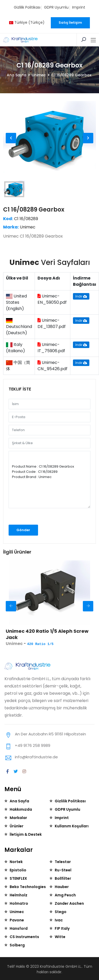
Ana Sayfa (17, 75)
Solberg (17, 945)
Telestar (63, 862)
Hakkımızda (21, 809)
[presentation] (36, 518)
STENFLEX (18, 878)
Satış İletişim (70, 23)
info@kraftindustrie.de (36, 757)
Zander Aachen (69, 903)
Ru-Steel (63, 870)
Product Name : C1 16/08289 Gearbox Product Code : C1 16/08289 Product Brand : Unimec (49, 480)
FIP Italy (62, 928)
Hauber (62, 887)
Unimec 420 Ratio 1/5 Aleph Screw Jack (47, 634)
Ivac (59, 920)
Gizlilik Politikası (27, 7)
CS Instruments (24, 937)
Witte (60, 937)
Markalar (18, 818)
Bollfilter (63, 878)
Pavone (17, 920)
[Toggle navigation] (93, 40)
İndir (81, 296)
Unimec (39, 75)
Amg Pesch (65, 895)
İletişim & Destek (26, 834)
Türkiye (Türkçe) (27, 22)
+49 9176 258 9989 (33, 745)
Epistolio (18, 870)
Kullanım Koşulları (72, 826)
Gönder (23, 530)
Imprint (79, 7)
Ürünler (17, 826)
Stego (61, 912)
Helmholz (18, 895)
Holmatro (19, 903)
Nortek (16, 862)
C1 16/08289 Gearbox (34, 210)
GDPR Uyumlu (56, 7)
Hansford (19, 928)
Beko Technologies (28, 887)
